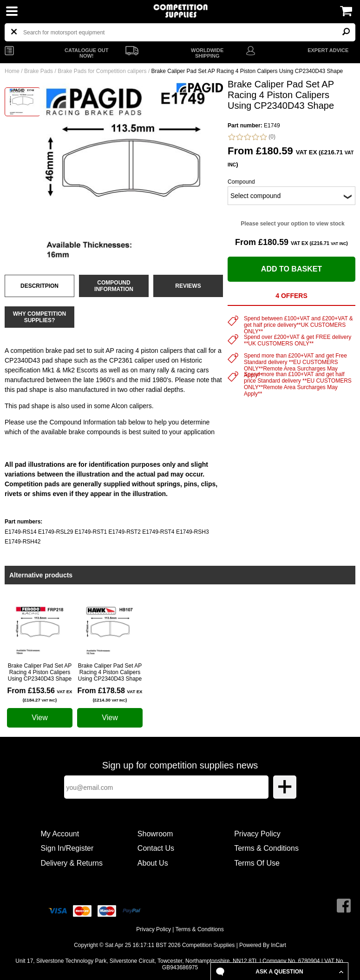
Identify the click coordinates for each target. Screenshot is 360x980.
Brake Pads (39, 71)
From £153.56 (40, 695)
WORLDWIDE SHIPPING (207, 53)
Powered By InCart (263, 945)
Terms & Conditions (266, 848)
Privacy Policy (257, 834)
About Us (153, 863)
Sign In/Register (67, 848)
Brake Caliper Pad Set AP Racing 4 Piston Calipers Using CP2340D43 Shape (40, 672)
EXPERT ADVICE (328, 50)
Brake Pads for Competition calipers (102, 71)
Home (12, 71)
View (39, 718)
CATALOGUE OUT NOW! (86, 53)
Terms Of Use (257, 863)
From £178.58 (110, 695)
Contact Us (156, 848)
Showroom (155, 834)
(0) (252, 137)
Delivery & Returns (72, 863)
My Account (60, 834)
